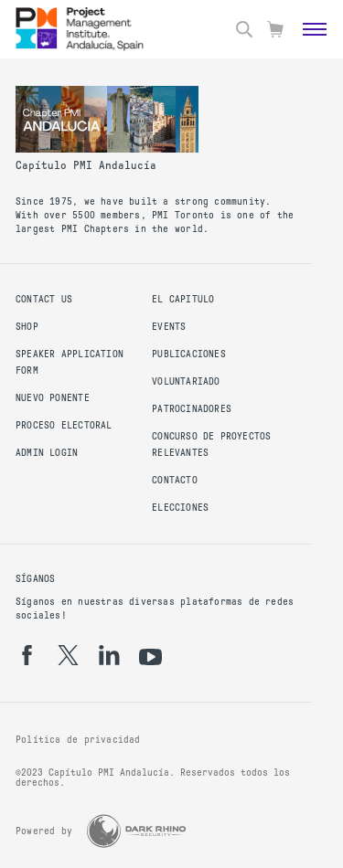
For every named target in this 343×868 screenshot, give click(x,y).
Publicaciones (189, 354)
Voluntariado (186, 381)
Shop (27, 327)
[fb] (27, 655)
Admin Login (47, 453)
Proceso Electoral (64, 425)
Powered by (44, 831)
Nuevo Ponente (53, 398)
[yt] (150, 657)
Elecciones (180, 508)
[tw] (68, 655)
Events (169, 327)
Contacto (175, 480)
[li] (109, 655)
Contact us (44, 299)
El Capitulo (183, 299)
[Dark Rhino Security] (136, 831)
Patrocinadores (192, 409)
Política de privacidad (78, 740)
